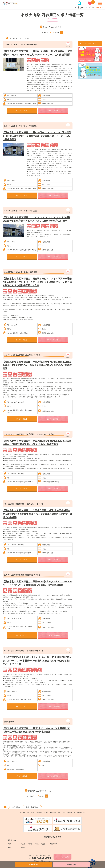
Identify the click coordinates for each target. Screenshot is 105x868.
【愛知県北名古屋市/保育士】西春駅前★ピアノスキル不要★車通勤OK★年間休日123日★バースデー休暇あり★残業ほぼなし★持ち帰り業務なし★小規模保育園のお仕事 (37, 282)
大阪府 (23, 844)
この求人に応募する (53, 111)
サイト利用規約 (67, 812)
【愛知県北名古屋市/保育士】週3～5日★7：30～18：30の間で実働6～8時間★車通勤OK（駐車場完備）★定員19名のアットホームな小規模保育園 (37, 136)
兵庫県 (30, 844)
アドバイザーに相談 (63, 857)
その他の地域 (53, 844)
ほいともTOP (13, 840)
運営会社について (55, 812)
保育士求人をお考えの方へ (40, 812)
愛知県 (23, 847)
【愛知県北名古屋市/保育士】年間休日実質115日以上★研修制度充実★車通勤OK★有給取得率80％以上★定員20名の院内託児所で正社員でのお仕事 (37, 514)
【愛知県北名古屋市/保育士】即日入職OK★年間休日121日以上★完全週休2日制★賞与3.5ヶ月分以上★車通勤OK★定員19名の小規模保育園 (37, 365)
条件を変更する (34, 864)
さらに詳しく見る (22, 111)
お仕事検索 (16, 807)
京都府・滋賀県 (40, 844)
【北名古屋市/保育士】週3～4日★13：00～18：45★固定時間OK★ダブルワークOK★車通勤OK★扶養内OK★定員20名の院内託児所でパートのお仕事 (37, 661)
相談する (71, 864)
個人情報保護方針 (79, 812)
